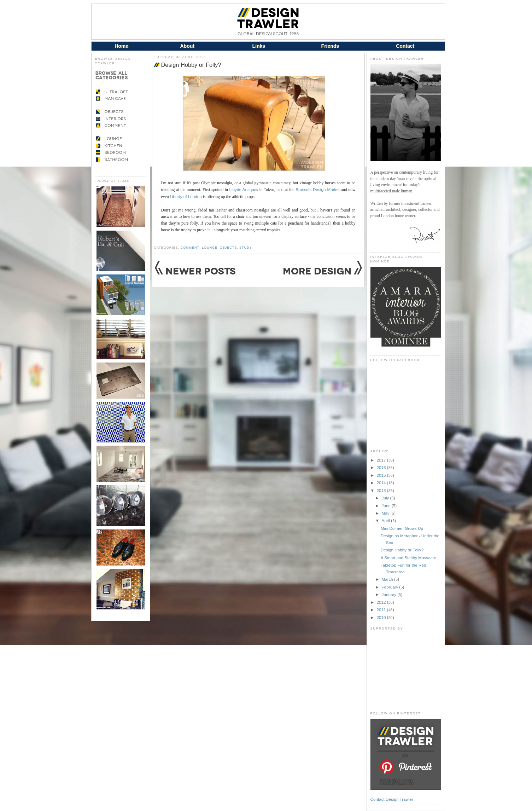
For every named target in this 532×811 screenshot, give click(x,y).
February (391, 587)
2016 (382, 467)
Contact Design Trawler (392, 799)
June (387, 506)
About (187, 46)
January (390, 594)
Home (121, 46)
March (388, 579)
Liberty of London (186, 196)
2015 (382, 475)
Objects (228, 248)
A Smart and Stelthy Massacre (408, 558)
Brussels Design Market (318, 189)
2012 (382, 602)
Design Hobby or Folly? (191, 65)
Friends (330, 46)
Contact (405, 46)
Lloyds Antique (243, 189)
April (387, 520)
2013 (382, 490)
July (386, 498)
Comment (190, 248)
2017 (382, 460)
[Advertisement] (406, 670)
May (386, 513)
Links (259, 46)
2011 (382, 610)
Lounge (210, 248)
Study (245, 248)
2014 (382, 483)
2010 (382, 617)
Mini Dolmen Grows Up (402, 528)
